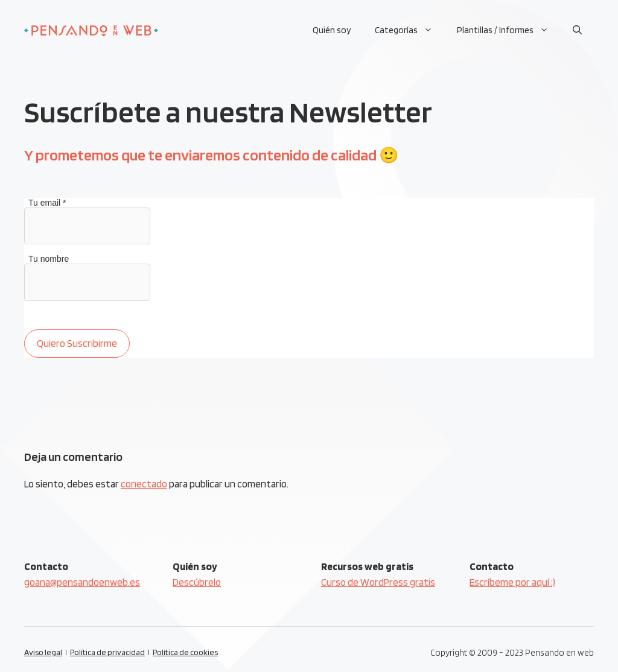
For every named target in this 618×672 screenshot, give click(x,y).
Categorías (410, 30)
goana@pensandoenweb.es (82, 582)
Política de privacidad (107, 652)
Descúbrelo (197, 582)
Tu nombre (49, 259)
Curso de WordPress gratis (378, 582)
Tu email (47, 203)
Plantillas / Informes (509, 30)
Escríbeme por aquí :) (512, 582)
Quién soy (332, 30)
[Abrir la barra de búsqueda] (577, 30)
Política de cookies (185, 652)
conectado (144, 484)
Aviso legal (43, 652)
